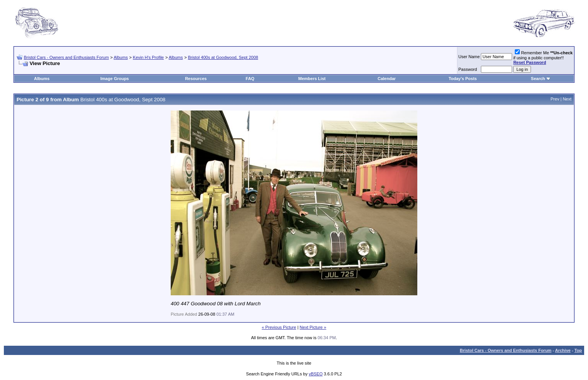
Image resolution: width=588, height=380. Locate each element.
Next (567, 99)
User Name (469, 57)
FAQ (250, 79)
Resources (196, 79)
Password (468, 69)
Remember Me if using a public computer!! (543, 58)
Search (538, 79)
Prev (555, 99)
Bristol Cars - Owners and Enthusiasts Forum (66, 57)
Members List (312, 79)
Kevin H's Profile (148, 57)
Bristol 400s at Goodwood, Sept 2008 (223, 57)
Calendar (387, 79)
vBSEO (316, 374)
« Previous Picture (279, 327)
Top (578, 350)
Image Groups (115, 79)
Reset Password (530, 62)
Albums (121, 57)
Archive (563, 350)
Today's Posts (463, 79)
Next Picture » (313, 327)
